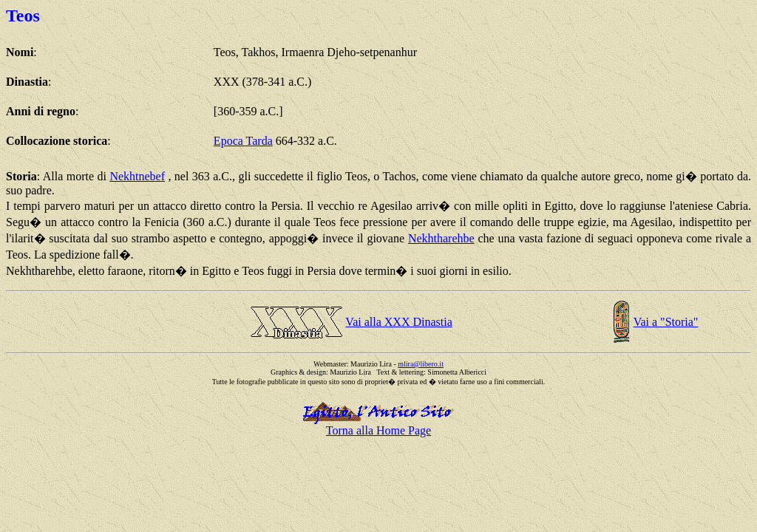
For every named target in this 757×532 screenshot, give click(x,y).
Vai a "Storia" (666, 322)
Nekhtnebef (137, 176)
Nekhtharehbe (441, 238)
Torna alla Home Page (378, 430)
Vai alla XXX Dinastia (398, 322)
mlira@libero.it (421, 364)
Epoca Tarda (243, 141)
